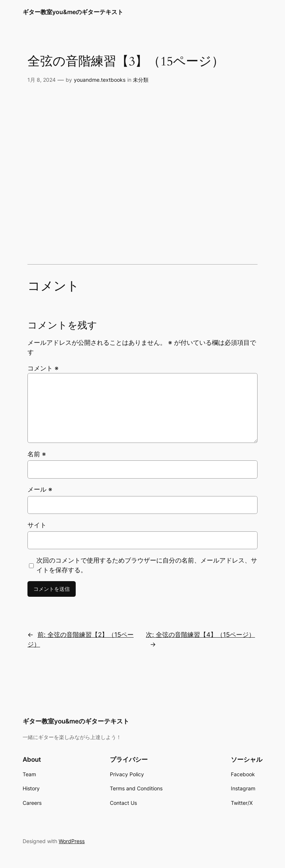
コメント (43, 368)
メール (40, 489)
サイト (37, 525)
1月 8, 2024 (42, 80)
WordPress (72, 841)
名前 (37, 454)
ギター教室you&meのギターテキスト (73, 12)
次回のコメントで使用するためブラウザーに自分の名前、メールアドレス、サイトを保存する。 (147, 565)
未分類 (141, 80)
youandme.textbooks (100, 80)
